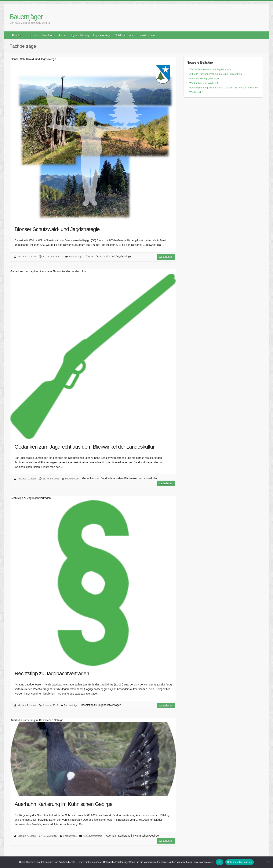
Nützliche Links (124, 35)
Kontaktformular (146, 35)
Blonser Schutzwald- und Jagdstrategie (57, 229)
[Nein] (268, 862)
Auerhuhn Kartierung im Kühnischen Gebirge (64, 804)
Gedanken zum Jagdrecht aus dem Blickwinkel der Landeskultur (85, 447)
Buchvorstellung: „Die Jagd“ (205, 78)
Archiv (62, 35)
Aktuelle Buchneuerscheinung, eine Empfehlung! (216, 74)
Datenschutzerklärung (240, 862)
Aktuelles (17, 35)
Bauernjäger (26, 17)
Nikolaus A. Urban (27, 257)
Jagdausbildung (80, 35)
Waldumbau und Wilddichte (204, 83)
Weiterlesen (166, 257)
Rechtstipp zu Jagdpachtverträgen (52, 673)
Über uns (32, 35)
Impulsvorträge (102, 35)
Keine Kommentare (93, 836)
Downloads (48, 35)
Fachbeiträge (75, 257)
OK (219, 862)
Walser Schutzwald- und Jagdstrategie (210, 69)
